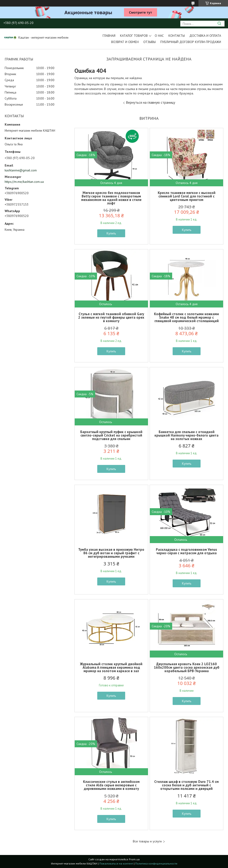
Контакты (177, 36)
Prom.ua (134, 859)
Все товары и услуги (147, 841)
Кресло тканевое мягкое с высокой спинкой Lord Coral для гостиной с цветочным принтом (187, 196)
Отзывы (149, 42)
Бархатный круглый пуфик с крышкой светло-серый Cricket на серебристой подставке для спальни (111, 435)
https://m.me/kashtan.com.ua (24, 182)
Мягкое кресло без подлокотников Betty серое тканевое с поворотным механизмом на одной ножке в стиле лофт (111, 198)
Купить (111, 233)
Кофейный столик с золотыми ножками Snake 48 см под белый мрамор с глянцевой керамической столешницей (186, 317)
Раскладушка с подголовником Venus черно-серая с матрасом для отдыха (186, 551)
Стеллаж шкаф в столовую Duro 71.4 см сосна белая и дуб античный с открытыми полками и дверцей (186, 785)
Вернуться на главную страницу (151, 102)
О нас (159, 36)
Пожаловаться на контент (116, 863)
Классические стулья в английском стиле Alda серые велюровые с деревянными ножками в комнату (111, 785)
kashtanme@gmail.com (21, 170)
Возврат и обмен (125, 42)
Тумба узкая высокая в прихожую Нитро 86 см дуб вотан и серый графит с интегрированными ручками (111, 553)
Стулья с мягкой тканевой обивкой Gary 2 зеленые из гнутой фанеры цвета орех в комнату (111, 317)
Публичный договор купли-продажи (191, 42)
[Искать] (219, 24)
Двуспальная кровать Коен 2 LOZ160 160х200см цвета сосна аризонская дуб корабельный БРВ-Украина (187, 667)
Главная (109, 36)
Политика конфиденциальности (156, 863)
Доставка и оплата (205, 36)
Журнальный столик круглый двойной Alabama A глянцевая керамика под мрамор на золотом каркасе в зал (111, 667)
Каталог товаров (134, 36)
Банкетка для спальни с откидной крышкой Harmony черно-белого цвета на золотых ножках (186, 435)
